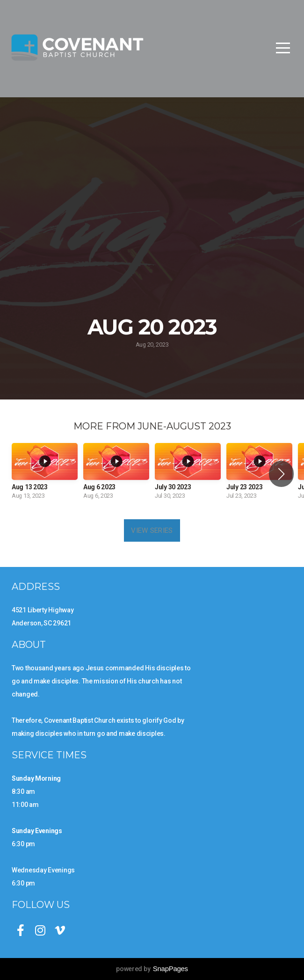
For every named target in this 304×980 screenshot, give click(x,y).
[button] (281, 474)
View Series (152, 530)
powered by (152, 969)
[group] (45, 474)
